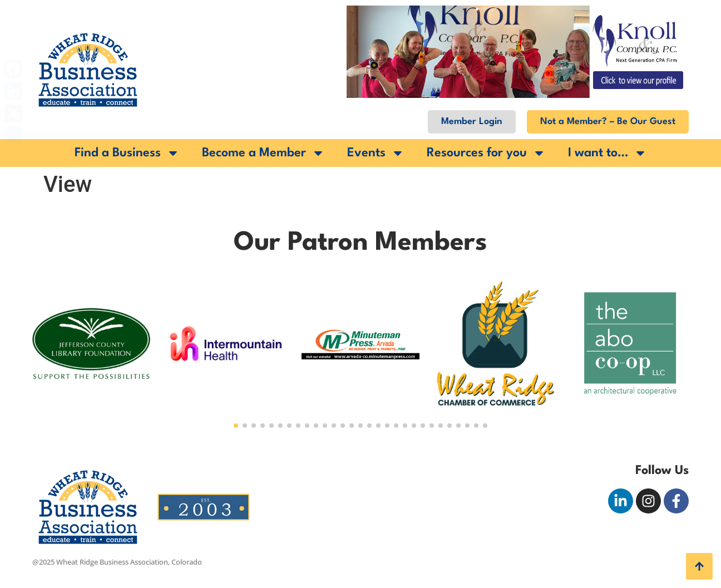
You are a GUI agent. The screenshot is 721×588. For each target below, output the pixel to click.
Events (376, 153)
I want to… (608, 153)
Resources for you (486, 153)
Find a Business (127, 153)
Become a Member (263, 153)
